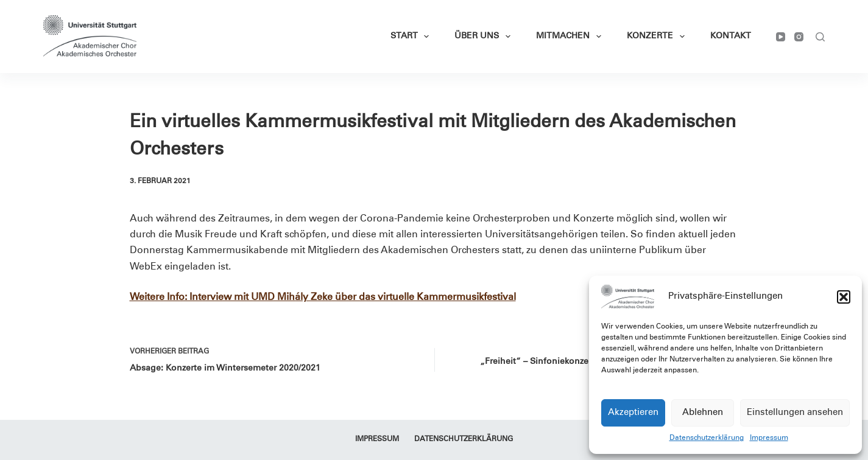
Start (412, 37)
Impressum (769, 438)
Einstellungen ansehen (795, 413)
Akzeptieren (633, 413)
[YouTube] (781, 37)
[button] (844, 297)
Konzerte (658, 37)
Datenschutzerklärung (707, 438)
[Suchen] (820, 37)
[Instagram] (799, 37)
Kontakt (731, 37)
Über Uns (485, 37)
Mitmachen (571, 37)
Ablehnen (703, 413)
